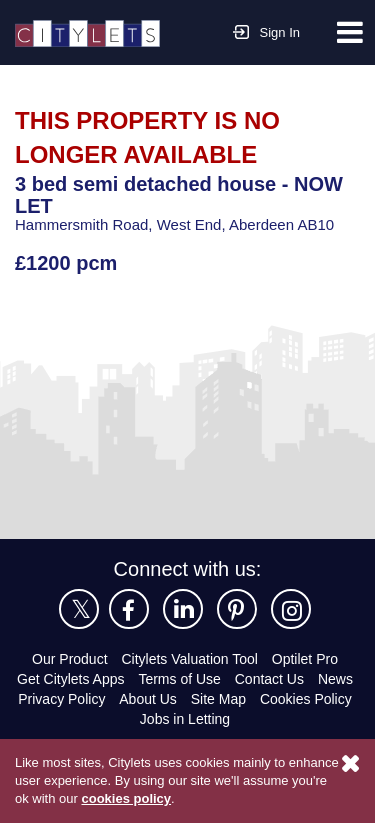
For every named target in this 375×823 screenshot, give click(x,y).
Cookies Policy (306, 699)
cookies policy (124, 798)
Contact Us (269, 679)
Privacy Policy (61, 699)
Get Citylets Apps (70, 679)
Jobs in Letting (185, 719)
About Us (148, 699)
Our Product (69, 659)
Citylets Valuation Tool (189, 659)
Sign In (266, 30)
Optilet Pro (305, 659)
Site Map (218, 699)
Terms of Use (179, 679)
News (335, 679)
